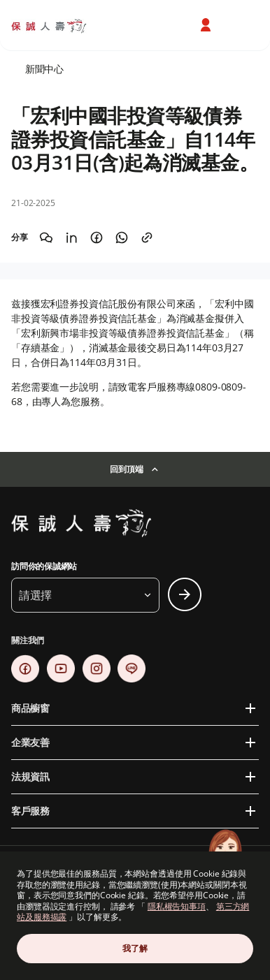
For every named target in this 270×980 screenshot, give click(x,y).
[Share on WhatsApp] (122, 237)
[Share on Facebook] (97, 237)
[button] (85, 595)
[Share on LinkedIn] (71, 237)
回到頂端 (126, 469)
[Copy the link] (147, 237)
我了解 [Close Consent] (135, 948)
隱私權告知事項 (177, 906)
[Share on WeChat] (46, 237)
